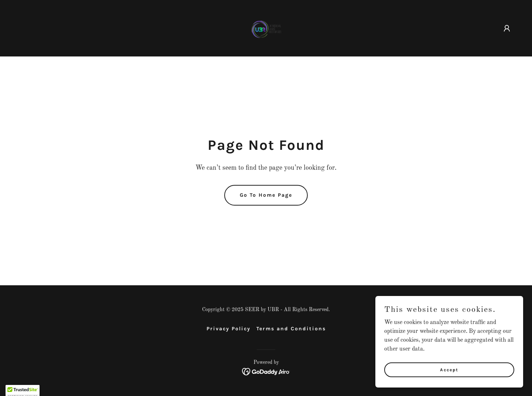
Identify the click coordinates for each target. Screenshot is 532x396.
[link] (266, 28)
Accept (449, 385)
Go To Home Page (266, 195)
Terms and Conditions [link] (291, 329)
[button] (507, 28)
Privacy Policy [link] (229, 329)
